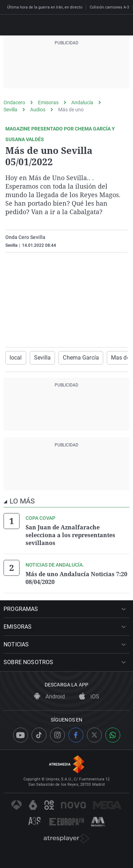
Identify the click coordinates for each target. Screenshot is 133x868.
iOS (89, 697)
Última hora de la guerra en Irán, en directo (45, 7)
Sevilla (10, 110)
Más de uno (71, 110)
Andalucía (82, 102)
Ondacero (14, 102)
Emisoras (48, 102)
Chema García (81, 358)
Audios (38, 110)
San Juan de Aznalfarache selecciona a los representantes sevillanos (70, 535)
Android (49, 697)
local (16, 358)
